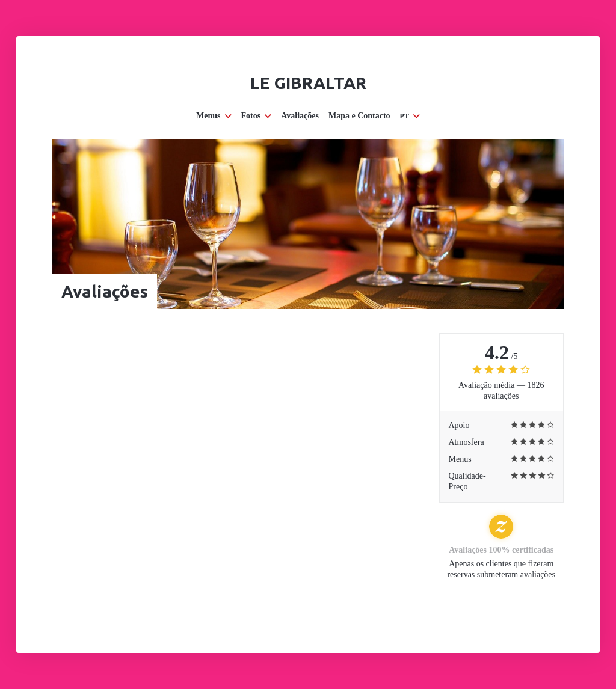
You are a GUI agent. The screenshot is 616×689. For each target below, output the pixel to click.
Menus (214, 116)
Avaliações (300, 116)
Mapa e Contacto (359, 116)
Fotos (257, 116)
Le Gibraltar (308, 83)
